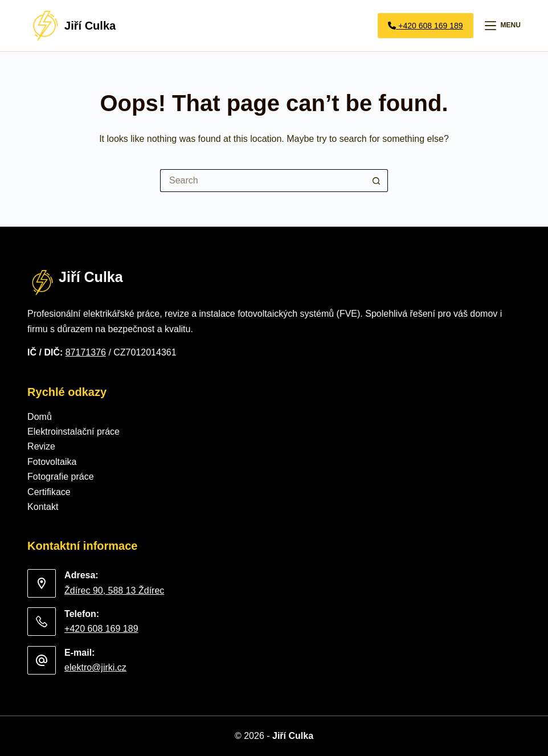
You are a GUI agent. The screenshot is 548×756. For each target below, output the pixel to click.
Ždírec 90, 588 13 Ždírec (114, 591)
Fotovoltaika (52, 462)
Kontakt (43, 507)
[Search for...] (263, 181)
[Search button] (377, 181)
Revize (41, 446)
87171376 (86, 352)
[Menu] (503, 26)
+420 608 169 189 (101, 629)
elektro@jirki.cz (95, 667)
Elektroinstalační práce (73, 432)
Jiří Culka (90, 26)
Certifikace (49, 492)
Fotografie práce (61, 477)
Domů (40, 417)
